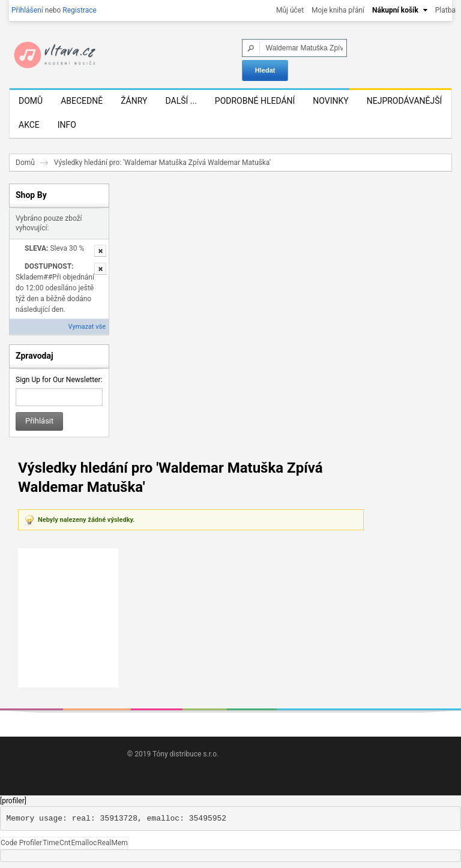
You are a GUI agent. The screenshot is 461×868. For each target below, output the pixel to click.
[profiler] (13, 801)
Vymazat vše (87, 327)
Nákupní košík (395, 10)
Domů (25, 163)
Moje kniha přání (338, 10)
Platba (445, 10)
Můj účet (290, 10)
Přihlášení (27, 10)
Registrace (80, 10)
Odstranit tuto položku (100, 251)
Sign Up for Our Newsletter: (59, 380)
